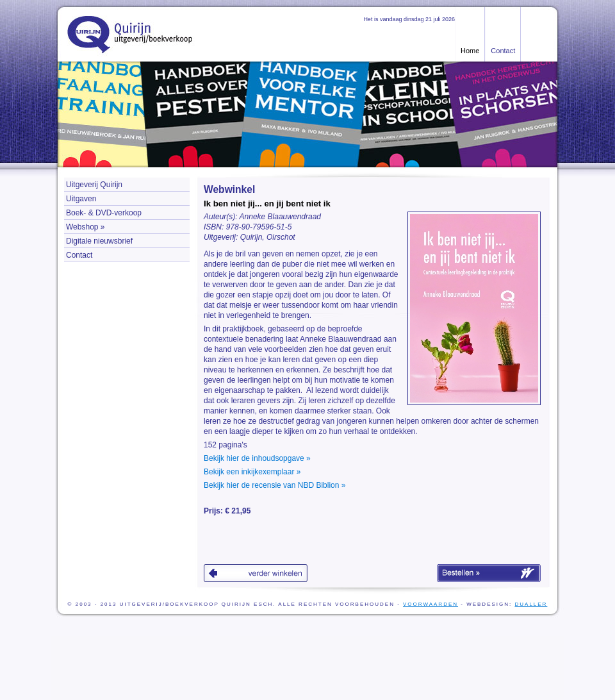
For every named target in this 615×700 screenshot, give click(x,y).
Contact (503, 51)
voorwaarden (430, 604)
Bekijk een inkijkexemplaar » (252, 472)
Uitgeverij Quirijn (94, 185)
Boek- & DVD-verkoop (104, 213)
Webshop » (86, 227)
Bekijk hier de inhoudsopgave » (257, 458)
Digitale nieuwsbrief (99, 241)
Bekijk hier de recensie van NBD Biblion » (275, 485)
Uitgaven (81, 199)
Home (470, 51)
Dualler (531, 604)
